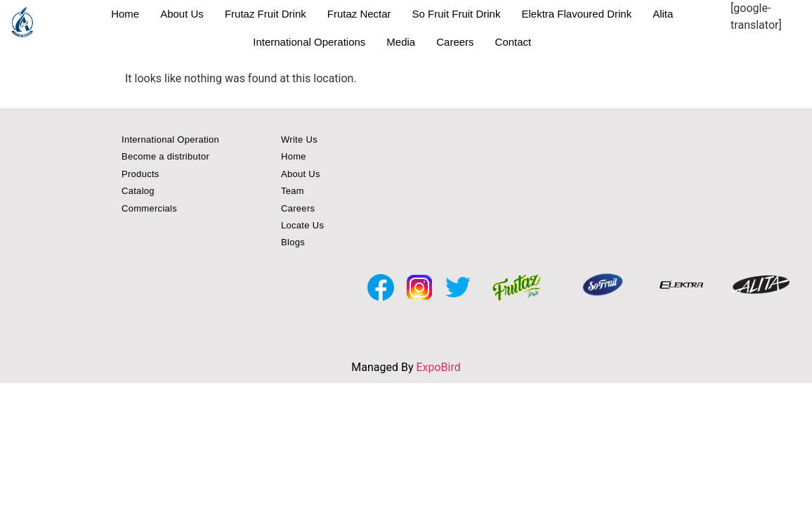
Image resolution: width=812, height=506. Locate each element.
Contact (513, 42)
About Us (182, 14)
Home (125, 14)
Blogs (293, 242)
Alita (663, 14)
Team (293, 191)
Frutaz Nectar (359, 14)
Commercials (149, 208)
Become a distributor (165, 156)
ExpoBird (438, 367)
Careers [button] (298, 208)
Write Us (299, 140)
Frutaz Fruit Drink (266, 14)
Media (401, 42)
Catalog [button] (138, 191)
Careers (455, 42)
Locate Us (302, 225)
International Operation (170, 140)
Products (140, 174)
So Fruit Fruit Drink (457, 14)
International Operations (309, 42)
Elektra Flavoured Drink (576, 14)
